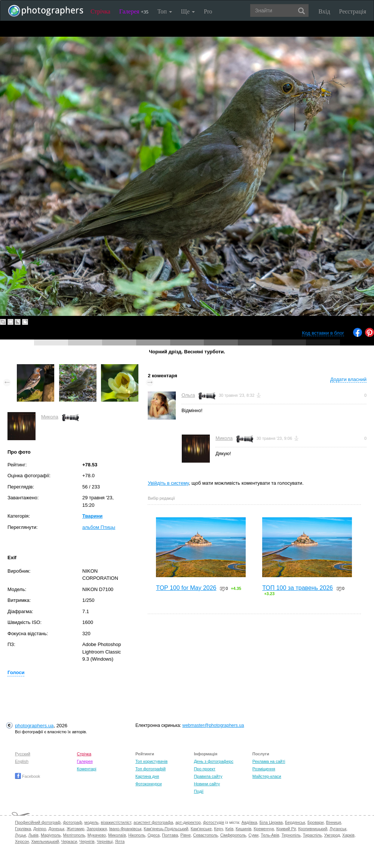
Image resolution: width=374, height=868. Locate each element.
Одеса (153, 835)
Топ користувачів (151, 761)
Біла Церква (271, 822)
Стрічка (100, 11)
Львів (33, 835)
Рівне (186, 835)
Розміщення (264, 769)
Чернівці (105, 841)
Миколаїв (117, 835)
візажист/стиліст (116, 822)
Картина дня (147, 776)
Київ (229, 829)
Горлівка (23, 829)
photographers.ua (34, 726)
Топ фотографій (151, 769)
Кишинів (243, 829)
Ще (188, 11)
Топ (165, 11)
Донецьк (56, 829)
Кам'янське (201, 829)
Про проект (204, 769)
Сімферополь (233, 835)
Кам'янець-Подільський (166, 829)
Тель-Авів (270, 835)
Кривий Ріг (286, 829)
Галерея (134, 11)
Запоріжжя (97, 829)
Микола (50, 417)
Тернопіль (291, 835)
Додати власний (348, 379)
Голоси (16, 672)
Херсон (22, 841)
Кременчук (264, 829)
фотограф (72, 822)
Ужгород (332, 835)
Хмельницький (45, 841)
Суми (253, 835)
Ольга (188, 395)
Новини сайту (207, 784)
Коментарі (87, 769)
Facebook (27, 776)
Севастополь (205, 835)
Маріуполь (51, 835)
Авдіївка (249, 822)
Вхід (324, 11)
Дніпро (40, 829)
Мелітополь (74, 835)
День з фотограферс (214, 761)
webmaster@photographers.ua (213, 725)
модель (92, 822)
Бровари (316, 822)
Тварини (92, 516)
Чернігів (87, 841)
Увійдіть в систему (168, 483)
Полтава (170, 835)
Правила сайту (208, 776)
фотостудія (214, 822)
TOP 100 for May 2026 (186, 588)
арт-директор (188, 822)
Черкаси (69, 841)
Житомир (75, 829)
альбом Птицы (99, 527)
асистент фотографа (153, 822)
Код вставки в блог (323, 333)
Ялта (120, 841)
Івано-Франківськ (125, 829)
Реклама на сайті (269, 761)
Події (199, 791)
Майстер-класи (267, 776)
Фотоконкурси (148, 784)
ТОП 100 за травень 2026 (298, 588)
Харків (348, 835)
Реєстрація (353, 11)
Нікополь (137, 835)
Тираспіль (312, 835)
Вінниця (334, 822)
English (22, 761)
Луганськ (338, 829)
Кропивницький (313, 829)
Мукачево (97, 835)
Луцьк (21, 835)
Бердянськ (295, 822)
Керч (218, 829)
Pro (208, 11)
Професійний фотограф (38, 822)
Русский (23, 754)
